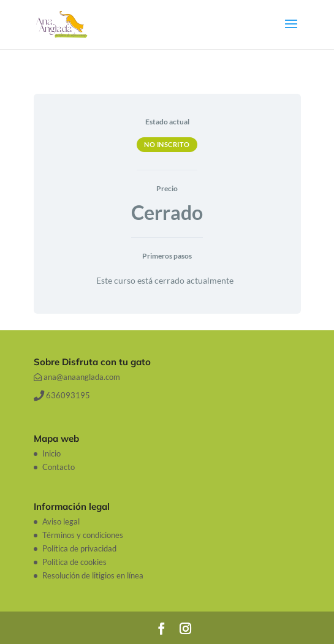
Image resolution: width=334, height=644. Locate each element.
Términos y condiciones (83, 535)
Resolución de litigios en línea (93, 575)
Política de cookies (74, 562)
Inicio (51, 453)
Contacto (59, 467)
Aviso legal (61, 521)
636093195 (62, 395)
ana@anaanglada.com (77, 377)
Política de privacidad (79, 548)
